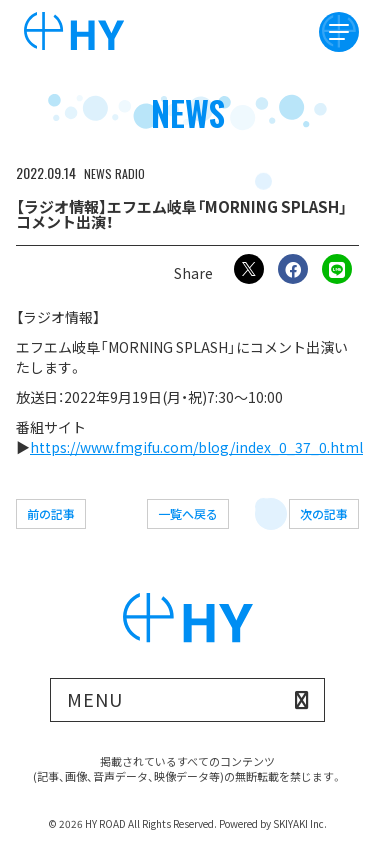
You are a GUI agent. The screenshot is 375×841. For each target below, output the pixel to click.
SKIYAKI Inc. (300, 823)
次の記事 (324, 513)
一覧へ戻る (188, 513)
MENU (95, 699)
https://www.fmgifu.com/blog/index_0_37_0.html (196, 447)
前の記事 (51, 513)
